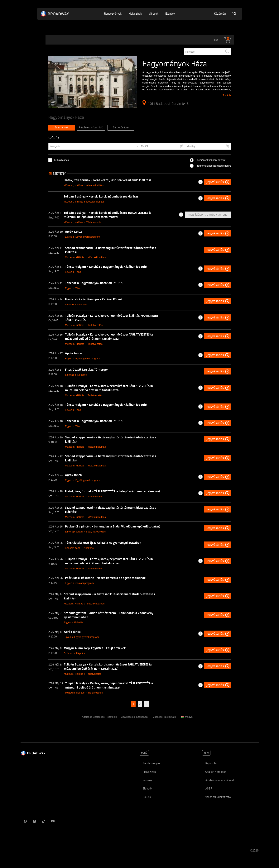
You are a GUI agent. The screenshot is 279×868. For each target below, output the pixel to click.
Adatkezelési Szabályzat (135, 717)
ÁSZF (209, 789)
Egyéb (69, 237)
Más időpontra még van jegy (208, 215)
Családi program (85, 583)
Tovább (227, 95)
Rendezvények (113, 14)
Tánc (78, 272)
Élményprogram (74, 532)
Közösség (220, 14)
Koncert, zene (73, 548)
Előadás (79, 622)
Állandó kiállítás (95, 185)
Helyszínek (135, 14)
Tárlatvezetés (94, 222)
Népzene (89, 548)
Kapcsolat (211, 763)
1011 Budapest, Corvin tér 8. (166, 103)
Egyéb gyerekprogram (88, 237)
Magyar (187, 717)
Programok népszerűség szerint (213, 166)
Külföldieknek (62, 160)
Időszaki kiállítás (95, 202)
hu (216, 40)
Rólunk (147, 797)
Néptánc (82, 305)
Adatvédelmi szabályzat (220, 780)
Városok (154, 14)
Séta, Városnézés (96, 532)
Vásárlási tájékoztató (164, 717)
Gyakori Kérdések (216, 772)
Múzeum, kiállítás (73, 185)
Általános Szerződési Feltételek (99, 717)
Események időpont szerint (210, 160)
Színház (70, 305)
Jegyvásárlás (215, 182)
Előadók (170, 14)
